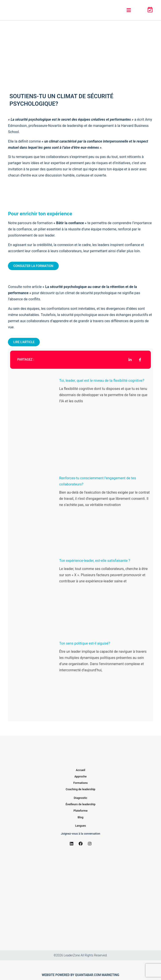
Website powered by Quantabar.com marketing (80, 975)
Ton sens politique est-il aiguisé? (85, 643)
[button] (129, 10)
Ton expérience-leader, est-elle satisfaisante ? (95, 561)
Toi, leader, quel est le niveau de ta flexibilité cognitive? (102, 381)
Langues (80, 826)
